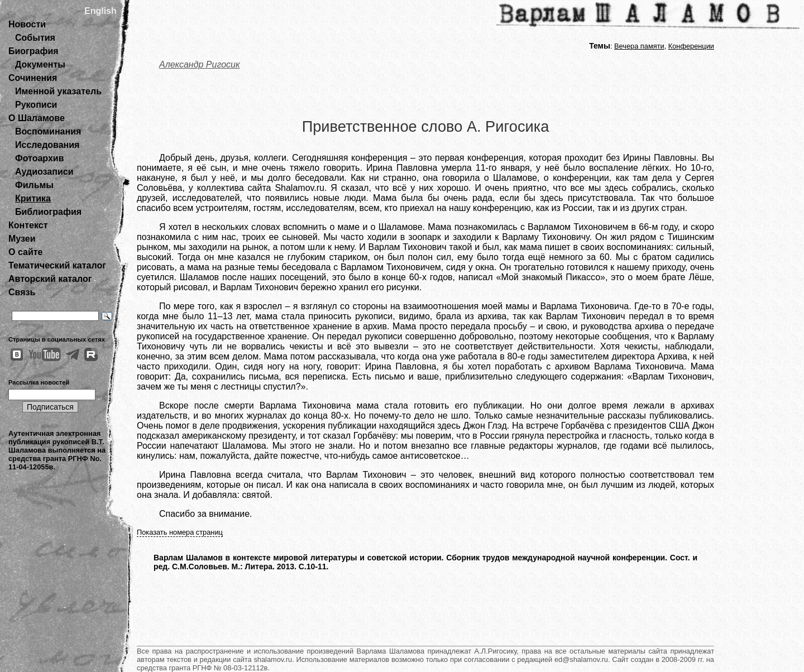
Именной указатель (58, 91)
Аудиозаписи (44, 172)
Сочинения (33, 78)
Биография (33, 51)
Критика (33, 198)
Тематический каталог (57, 265)
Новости (27, 24)
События (35, 38)
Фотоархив (39, 158)
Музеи (22, 239)
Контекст (28, 225)
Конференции (691, 46)
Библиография (48, 212)
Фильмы (34, 185)
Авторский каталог (50, 279)
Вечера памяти (639, 46)
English (100, 11)
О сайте (25, 252)
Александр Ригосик (200, 64)
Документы (40, 64)
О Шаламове (37, 118)
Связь (22, 292)
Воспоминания (48, 131)
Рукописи (36, 105)
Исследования (47, 145)
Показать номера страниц (180, 532)
